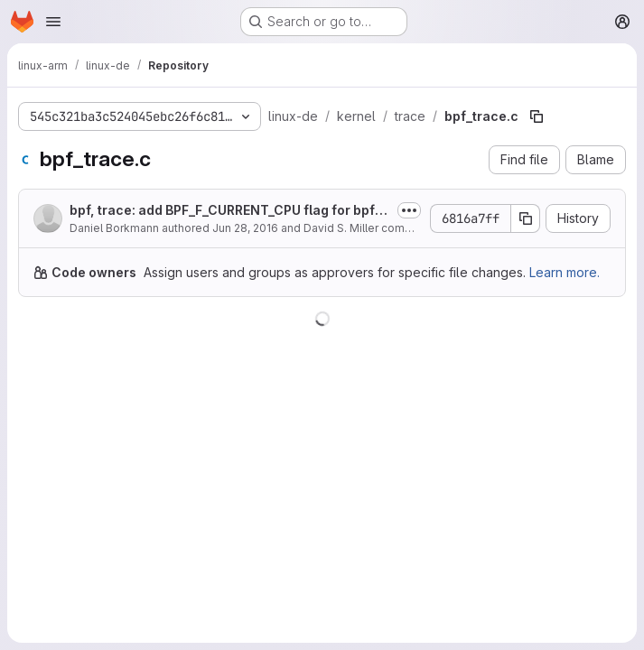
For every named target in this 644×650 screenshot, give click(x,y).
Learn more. (565, 272)
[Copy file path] (537, 116)
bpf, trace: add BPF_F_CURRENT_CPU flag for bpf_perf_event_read (229, 211)
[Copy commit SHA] (526, 218)
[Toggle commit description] (409, 210)
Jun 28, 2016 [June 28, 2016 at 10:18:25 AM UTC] (245, 228)
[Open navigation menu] (53, 22)
